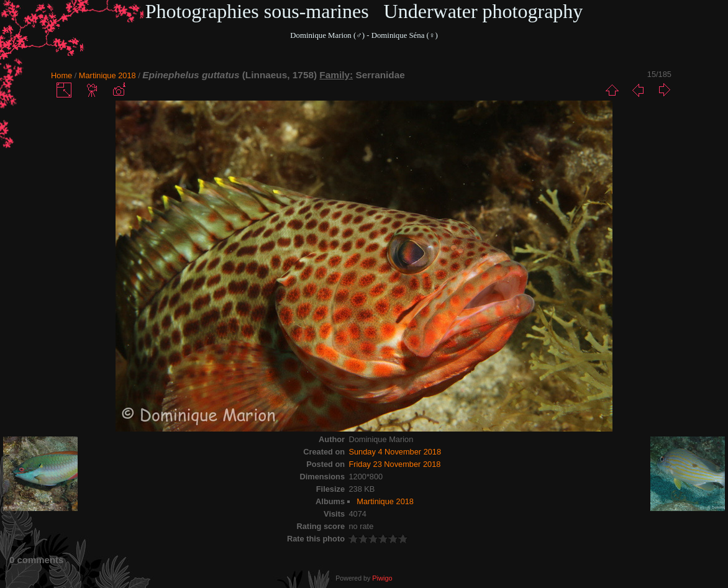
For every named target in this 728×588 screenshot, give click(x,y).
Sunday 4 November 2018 (395, 452)
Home (61, 75)
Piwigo (382, 578)
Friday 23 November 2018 (394, 464)
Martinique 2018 (107, 75)
